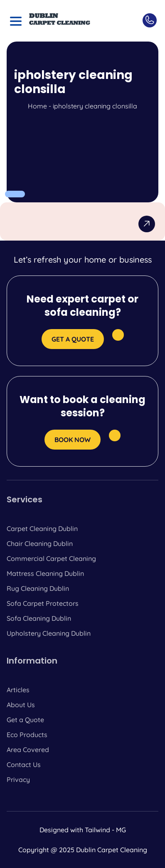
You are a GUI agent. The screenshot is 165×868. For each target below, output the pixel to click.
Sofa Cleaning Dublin (39, 618)
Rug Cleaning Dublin (38, 588)
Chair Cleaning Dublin (40, 543)
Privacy (18, 779)
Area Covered (28, 750)
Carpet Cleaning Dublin (42, 529)
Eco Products (27, 735)
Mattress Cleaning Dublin (45, 573)
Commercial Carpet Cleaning (51, 558)
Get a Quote (25, 720)
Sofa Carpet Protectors (43, 603)
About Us (21, 705)
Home (37, 106)
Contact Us (24, 765)
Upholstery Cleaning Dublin (49, 633)
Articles (18, 690)
